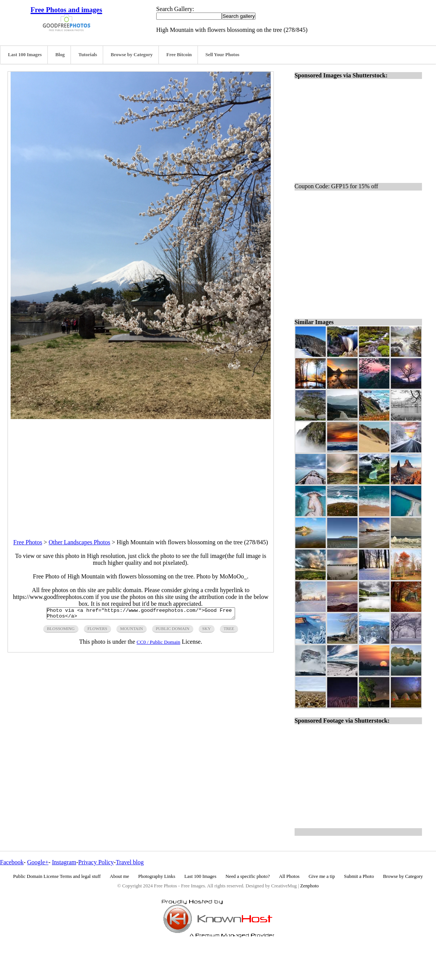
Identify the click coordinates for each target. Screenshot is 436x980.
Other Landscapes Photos (79, 542)
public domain (173, 631)
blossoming (61, 631)
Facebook (12, 862)
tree (229, 631)
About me (120, 876)
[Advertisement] (141, 472)
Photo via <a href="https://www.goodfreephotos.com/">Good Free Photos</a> (141, 614)
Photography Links (157, 876)
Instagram (64, 862)
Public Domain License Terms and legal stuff (57, 876)
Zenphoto (310, 886)
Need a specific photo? (248, 876)
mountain (132, 631)
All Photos (289, 876)
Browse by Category (132, 55)
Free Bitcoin (179, 55)
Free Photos (28, 542)
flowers (97, 631)
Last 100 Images (25, 55)
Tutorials (88, 55)
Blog (60, 55)
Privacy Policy (96, 862)
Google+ (38, 862)
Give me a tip (322, 876)
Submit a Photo (359, 876)
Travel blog (130, 862)
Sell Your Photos (223, 55)
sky (207, 631)
